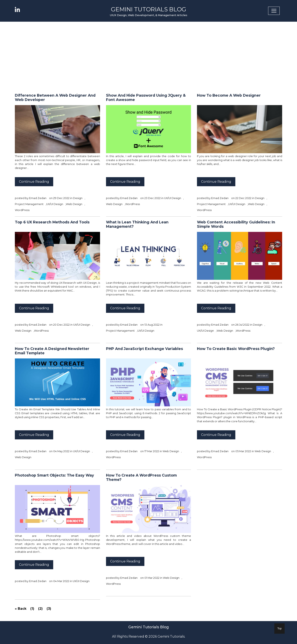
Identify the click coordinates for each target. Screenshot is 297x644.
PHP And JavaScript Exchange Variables (144, 349)
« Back (21, 609)
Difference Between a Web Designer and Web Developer (55, 97)
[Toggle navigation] (274, 11)
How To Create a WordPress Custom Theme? (141, 477)
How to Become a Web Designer (229, 95)
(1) (32, 609)
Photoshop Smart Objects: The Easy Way (54, 475)
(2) (40, 609)
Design (78, 198)
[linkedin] (19, 9)
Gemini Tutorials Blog (149, 9)
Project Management (29, 204)
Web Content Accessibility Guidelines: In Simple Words (236, 224)
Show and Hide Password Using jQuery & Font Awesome (146, 97)
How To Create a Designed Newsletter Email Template (52, 351)
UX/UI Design (55, 204)
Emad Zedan (38, 198)
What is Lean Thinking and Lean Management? (137, 224)
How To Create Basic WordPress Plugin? (236, 349)
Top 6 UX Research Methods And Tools (52, 222)
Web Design (74, 204)
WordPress (22, 210)
